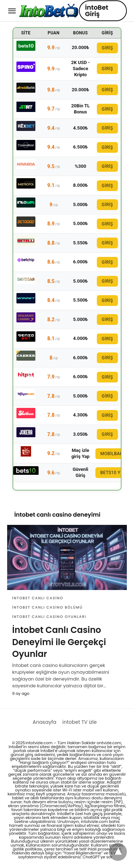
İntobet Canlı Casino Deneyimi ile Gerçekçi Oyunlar (59, 642)
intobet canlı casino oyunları (49, 617)
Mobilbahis (114, 454)
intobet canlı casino (38, 598)
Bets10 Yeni (114, 473)
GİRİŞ (108, 48)
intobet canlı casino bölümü (47, 607)
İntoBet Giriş (97, 11)
